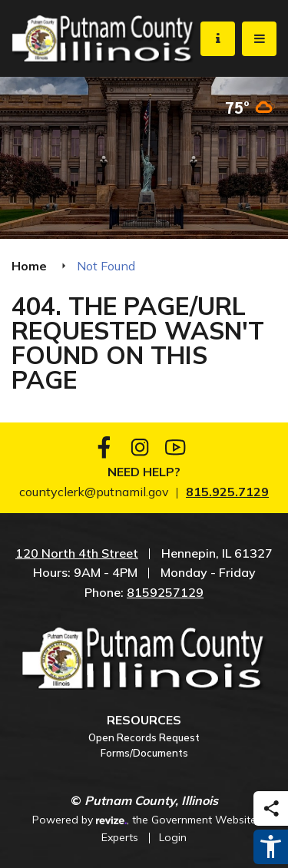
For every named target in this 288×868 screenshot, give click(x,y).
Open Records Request (144, 737)
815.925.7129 (227, 492)
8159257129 (165, 592)
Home (29, 266)
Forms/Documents (144, 753)
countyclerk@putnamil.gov (94, 492)
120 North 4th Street (77, 553)
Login (173, 837)
